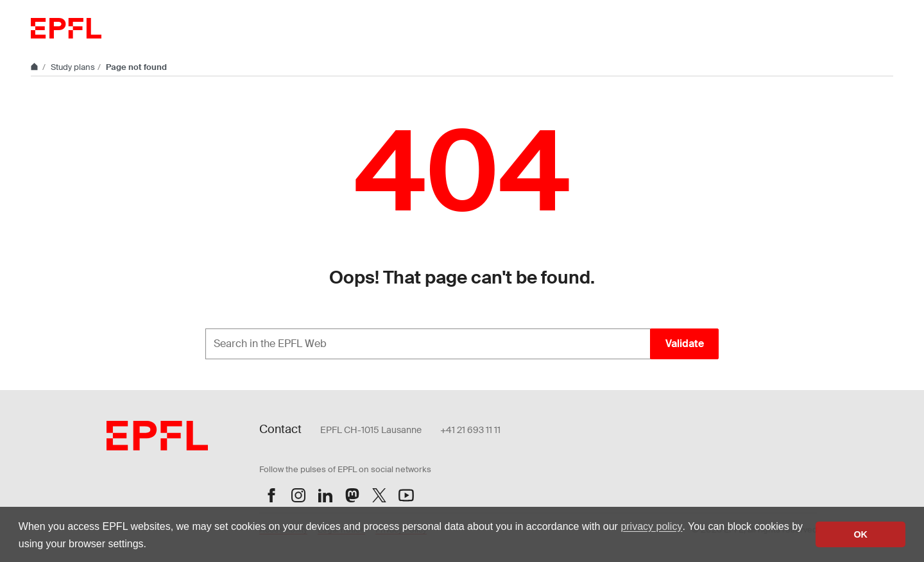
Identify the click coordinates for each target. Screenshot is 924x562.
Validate (685, 344)
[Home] (35, 67)
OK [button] (860, 534)
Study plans (73, 67)
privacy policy (651, 526)
